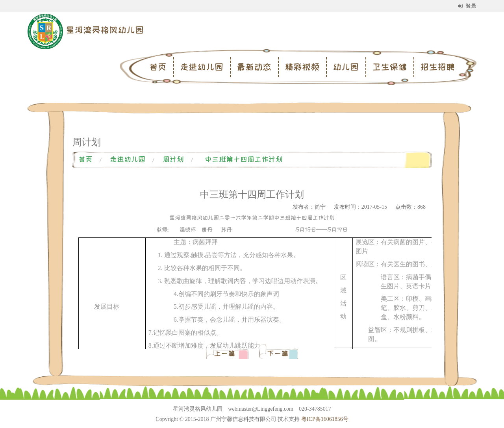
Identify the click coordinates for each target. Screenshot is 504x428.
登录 (467, 6)
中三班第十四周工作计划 (244, 159)
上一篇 (226, 354)
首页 (158, 67)
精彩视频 (302, 67)
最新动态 (254, 67)
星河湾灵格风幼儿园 (105, 30)
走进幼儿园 (202, 67)
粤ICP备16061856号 (325, 419)
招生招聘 (437, 67)
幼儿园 (346, 67)
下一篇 (278, 354)
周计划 (173, 159)
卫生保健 (389, 67)
